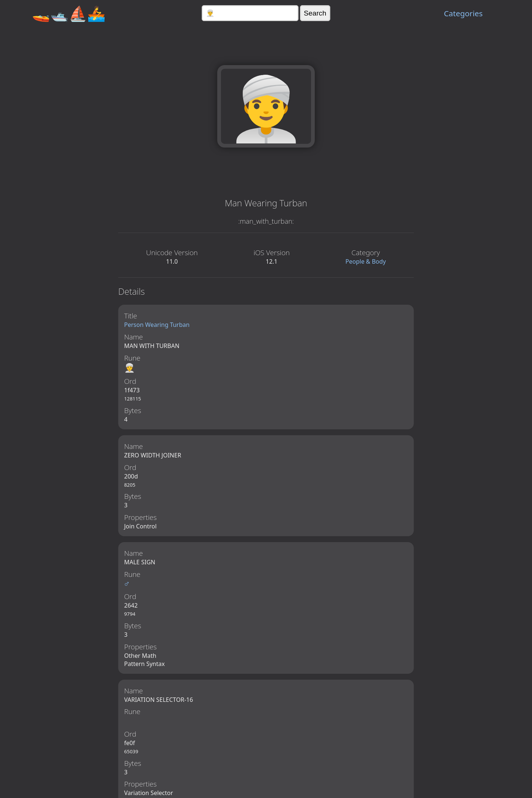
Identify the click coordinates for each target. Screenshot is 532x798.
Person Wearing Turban (157, 325)
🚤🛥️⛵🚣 (69, 13)
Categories (463, 13)
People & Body (366, 261)
